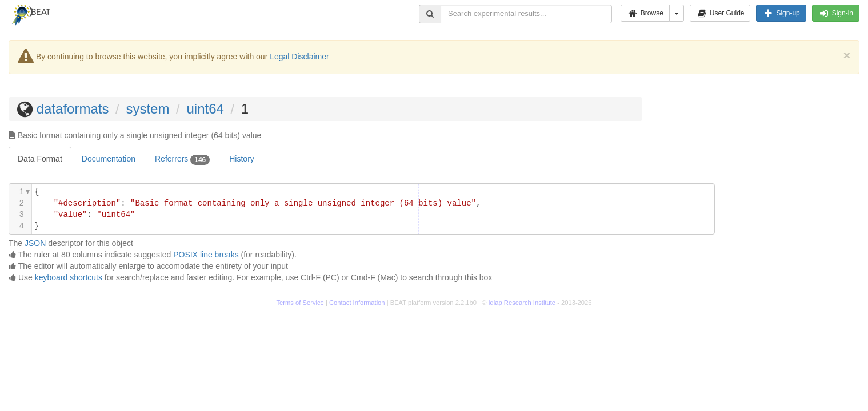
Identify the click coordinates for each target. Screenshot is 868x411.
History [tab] (242, 159)
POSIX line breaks (206, 255)
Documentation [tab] (109, 159)
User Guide (720, 13)
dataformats (73, 109)
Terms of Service (300, 303)
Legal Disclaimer (299, 57)
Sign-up (781, 13)
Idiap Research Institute (522, 303)
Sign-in (836, 13)
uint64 (205, 109)
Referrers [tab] (182, 159)
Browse (645, 13)
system (147, 109)
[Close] (847, 55)
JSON (35, 243)
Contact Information (357, 303)
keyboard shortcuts (69, 277)
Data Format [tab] (40, 159)
